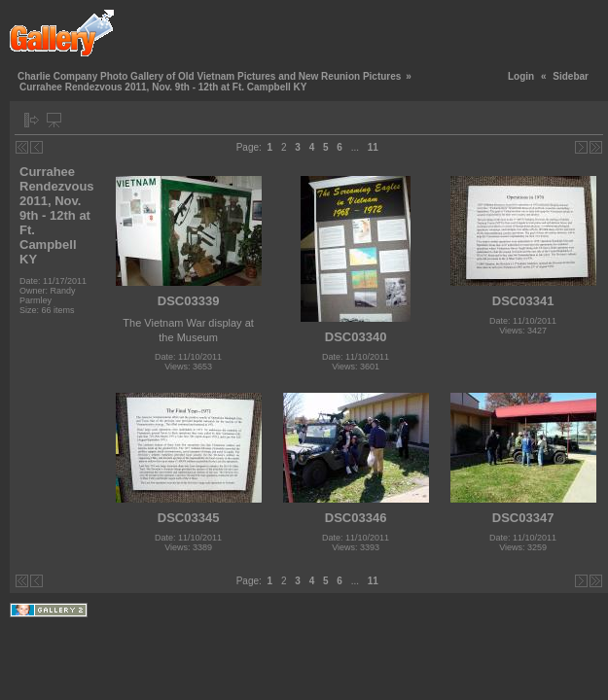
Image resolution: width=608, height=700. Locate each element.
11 (373, 147)
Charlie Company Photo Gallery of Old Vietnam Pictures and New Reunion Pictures (209, 76)
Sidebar (571, 76)
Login (521, 76)
